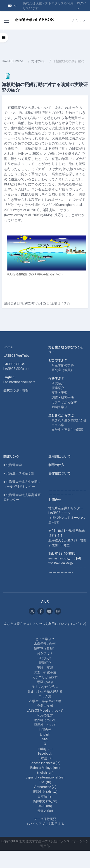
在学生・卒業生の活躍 (67, 430)
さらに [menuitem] (77, 21)
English (9, 377)
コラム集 (58, 425)
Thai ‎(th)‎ (45, 782)
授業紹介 (58, 388)
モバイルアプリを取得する (45, 824)
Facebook (45, 753)
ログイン (82, 6)
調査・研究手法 (63, 397)
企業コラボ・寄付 (16, 390)
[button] (12, 6)
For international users (19, 382)
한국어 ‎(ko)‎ (45, 811)
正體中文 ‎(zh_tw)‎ (45, 792)
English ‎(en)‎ (45, 773)
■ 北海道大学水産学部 (19, 473)
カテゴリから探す (64, 402)
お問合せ (45, 730)
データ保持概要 (45, 819)
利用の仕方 (56, 465)
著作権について (59, 473)
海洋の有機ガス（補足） (40, 61)
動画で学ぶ (59, 407)
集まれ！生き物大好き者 (69, 420)
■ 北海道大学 (13, 465)
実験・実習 (59, 393)
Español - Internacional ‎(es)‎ (45, 777)
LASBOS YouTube (16, 356)
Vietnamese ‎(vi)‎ (45, 787)
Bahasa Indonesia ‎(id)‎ (45, 763)
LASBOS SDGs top (16, 369)
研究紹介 (58, 383)
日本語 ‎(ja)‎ (45, 758)
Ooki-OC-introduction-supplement (14, 61)
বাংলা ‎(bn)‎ (45, 806)
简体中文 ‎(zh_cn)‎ (45, 801)
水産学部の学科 (63, 365)
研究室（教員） (63, 370)
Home (8, 347)
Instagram (45, 749)
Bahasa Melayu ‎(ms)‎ (45, 768)
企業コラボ (45, 706)
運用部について (59, 456)
